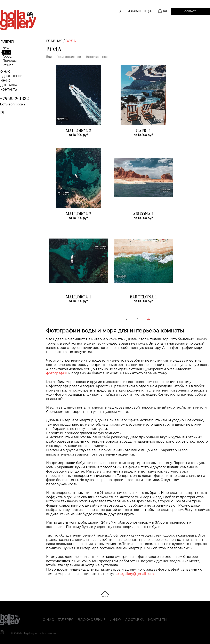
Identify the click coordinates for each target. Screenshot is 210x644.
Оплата (191, 11)
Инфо (5, 81)
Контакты (9, 90)
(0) (165, 11)
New (6, 48)
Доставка (9, 85)
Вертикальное (97, 57)
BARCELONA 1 (143, 297)
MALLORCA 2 (79, 214)
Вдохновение (13, 76)
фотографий (57, 373)
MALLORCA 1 (79, 297)
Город (7, 57)
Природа (10, 61)
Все (49, 57)
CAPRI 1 (143, 131)
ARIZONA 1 (143, 214)
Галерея (66, 620)
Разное (8, 65)
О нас (5, 72)
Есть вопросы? (13, 104)
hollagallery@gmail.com (134, 574)
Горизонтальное (69, 57)
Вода (6, 52)
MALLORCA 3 (79, 131)
